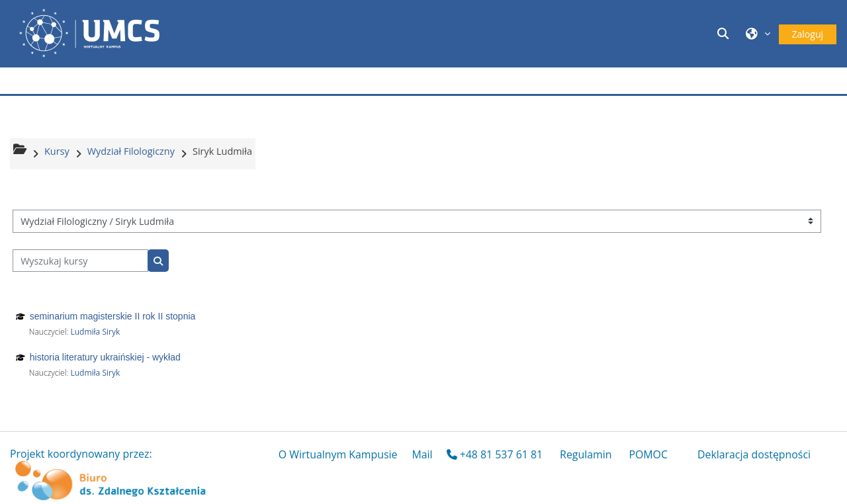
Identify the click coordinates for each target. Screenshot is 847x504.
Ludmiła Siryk (95, 332)
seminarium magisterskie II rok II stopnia (113, 316)
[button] (725, 33)
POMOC (648, 454)
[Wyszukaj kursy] (80, 261)
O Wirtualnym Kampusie (338, 454)
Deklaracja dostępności (754, 454)
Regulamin (586, 454)
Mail (422, 454)
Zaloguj (808, 34)
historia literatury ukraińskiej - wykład (105, 357)
